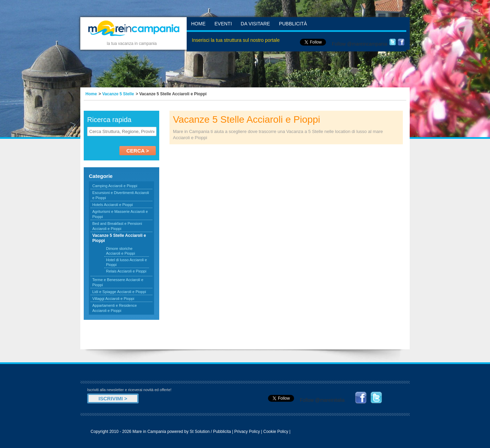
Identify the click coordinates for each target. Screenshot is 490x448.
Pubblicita (222, 432)
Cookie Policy (276, 432)
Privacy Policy (247, 432)
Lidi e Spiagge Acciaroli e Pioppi (119, 292)
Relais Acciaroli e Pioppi (126, 271)
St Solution (200, 432)
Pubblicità (293, 24)
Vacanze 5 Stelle (118, 94)
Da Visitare (255, 24)
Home (198, 24)
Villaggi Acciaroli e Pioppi (113, 299)
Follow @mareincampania (360, 44)
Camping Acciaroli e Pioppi (115, 186)
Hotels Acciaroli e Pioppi (113, 205)
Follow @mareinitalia (322, 400)
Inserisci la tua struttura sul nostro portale (236, 40)
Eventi (223, 24)
